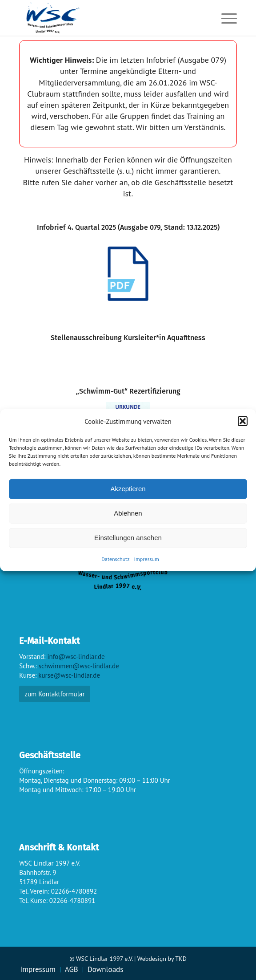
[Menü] (225, 18)
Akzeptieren (128, 489)
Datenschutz (115, 559)
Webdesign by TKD (162, 959)
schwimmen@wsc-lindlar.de (79, 666)
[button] (243, 421)
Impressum (147, 559)
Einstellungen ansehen (128, 538)
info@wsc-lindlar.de (76, 657)
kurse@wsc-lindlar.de (69, 675)
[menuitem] (225, 18)
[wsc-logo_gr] (106, 18)
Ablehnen (128, 513)
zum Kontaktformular (54, 694)
